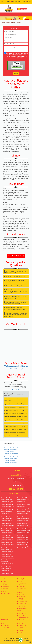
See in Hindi (16, 471)
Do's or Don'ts (22, 587)
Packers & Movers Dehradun (23, 496)
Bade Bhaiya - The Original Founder (16, 478)
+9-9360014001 (16, 390)
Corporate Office (22, 622)
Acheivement (6, 587)
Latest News (6, 588)
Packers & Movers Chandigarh (8, 517)
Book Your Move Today (16, 256)
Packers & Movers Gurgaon (23, 510)
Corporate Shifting (23, 602)
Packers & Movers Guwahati (23, 512)
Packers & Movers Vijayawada (8, 558)
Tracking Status (22, 583)
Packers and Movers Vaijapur (10, 462)
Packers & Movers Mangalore (7, 544)
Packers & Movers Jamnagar (7, 524)
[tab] (16, 272)
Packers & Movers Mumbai (7, 548)
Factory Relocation (23, 614)
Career (20, 585)
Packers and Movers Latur (10, 455)
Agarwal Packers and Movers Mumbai (15, 429)
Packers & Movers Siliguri (23, 543)
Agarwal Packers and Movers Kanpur (15, 423)
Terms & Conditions (9, 639)
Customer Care (22, 588)
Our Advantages (7, 590)
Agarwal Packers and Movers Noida (14, 433)
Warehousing (22, 615)
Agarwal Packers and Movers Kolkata (15, 426)
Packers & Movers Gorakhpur (24, 508)
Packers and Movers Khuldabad (11, 453)
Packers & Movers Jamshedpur (8, 525)
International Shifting (24, 603)
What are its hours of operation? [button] (15, 276)
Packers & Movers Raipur (23, 536)
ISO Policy (5, 622)
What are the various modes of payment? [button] (14, 281)
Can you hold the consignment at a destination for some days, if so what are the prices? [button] (15, 315)
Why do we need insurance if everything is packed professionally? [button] (15, 308)
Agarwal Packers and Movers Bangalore (16, 404)
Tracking (21, 627)
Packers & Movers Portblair (23, 532)
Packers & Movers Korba (6, 536)
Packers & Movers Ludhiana (7, 541)
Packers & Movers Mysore (23, 524)
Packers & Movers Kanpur (7, 531)
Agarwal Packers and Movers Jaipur (14, 420)
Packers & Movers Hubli (22, 515)
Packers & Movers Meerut (7, 546)
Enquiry (23, 1)
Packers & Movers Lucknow (7, 539)
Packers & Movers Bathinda (7, 510)
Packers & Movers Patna (23, 529)
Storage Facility (22, 607)
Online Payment (6, 1)
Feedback (21, 631)
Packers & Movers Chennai (7, 518)
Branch (4, 22)
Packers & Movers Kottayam (7, 537)
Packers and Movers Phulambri (11, 457)
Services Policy (6, 624)
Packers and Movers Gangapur (11, 450)
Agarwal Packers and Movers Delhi (14, 410)
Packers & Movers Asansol (7, 505)
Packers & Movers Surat (22, 544)
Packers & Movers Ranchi (23, 539)
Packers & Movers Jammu (23, 522)
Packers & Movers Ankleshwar (8, 503)
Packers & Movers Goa (22, 506)
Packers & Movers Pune (22, 534)
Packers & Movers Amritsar (7, 501)
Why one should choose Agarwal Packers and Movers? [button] (15, 297)
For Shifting (22, 624)
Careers (21, 632)
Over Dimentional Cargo (24, 617)
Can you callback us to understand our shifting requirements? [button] (15, 303)
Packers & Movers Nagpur (23, 525)
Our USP (5, 585)
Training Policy (6, 629)
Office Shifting (22, 598)
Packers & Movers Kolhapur (7, 534)
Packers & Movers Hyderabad (8, 496)
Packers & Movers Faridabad (23, 499)
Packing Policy (6, 627)
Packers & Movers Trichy (23, 546)
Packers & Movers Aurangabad (8, 506)
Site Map (21, 590)
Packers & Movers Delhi (22, 498)
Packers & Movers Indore (23, 517)
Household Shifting (23, 596)
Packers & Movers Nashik (23, 527)
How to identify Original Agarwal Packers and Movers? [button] (15, 272)
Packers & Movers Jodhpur (7, 529)
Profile (4, 581)
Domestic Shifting (23, 595)
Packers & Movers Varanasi (7, 556)
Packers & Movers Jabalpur (23, 518)
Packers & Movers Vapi (6, 555)
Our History (6, 583)
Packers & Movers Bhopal (7, 512)
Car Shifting (22, 600)
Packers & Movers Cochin (7, 522)
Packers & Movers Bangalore (7, 508)
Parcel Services (22, 612)
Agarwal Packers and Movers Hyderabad (16, 417)
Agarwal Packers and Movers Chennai (15, 407)
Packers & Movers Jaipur (23, 520)
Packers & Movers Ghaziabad (24, 505)
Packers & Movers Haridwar (7, 563)
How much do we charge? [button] (13, 286)
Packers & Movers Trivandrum (24, 548)
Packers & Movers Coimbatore (8, 520)
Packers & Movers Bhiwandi (7, 567)
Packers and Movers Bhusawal (11, 448)
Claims (21, 629)
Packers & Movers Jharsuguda (8, 527)
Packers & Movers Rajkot (23, 537)
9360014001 (22, 9)
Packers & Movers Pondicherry (24, 531)
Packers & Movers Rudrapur (23, 541)
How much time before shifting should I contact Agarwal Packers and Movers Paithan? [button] (15, 291)
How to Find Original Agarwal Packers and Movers (16, 481)
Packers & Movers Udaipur (7, 549)
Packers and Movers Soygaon (10, 459)
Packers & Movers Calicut (7, 568)
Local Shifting (22, 605)
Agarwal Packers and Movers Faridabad (16, 413)
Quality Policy (6, 625)
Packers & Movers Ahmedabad (8, 499)
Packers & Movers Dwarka (7, 574)
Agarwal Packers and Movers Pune (14, 436)
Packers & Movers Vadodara (7, 553)
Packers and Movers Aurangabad (11, 446)
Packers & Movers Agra (6, 498)
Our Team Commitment (8, 592)
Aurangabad (11, 22)
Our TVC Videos (6, 593)
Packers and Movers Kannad (10, 451)
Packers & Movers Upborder (7, 551)
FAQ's (20, 581)
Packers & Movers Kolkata (7, 532)
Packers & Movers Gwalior (23, 513)
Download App (15, 1)
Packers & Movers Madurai (7, 543)
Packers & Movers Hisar (6, 565)
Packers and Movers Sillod (10, 460)
